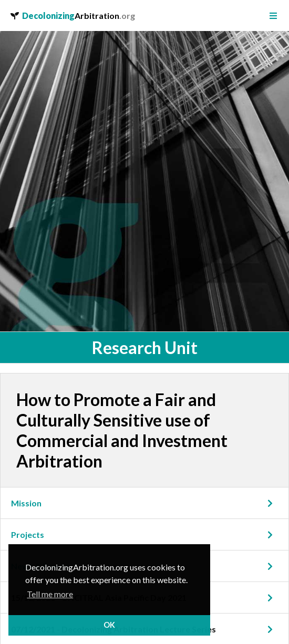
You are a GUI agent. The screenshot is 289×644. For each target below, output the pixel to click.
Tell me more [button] (50, 594)
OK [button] (109, 625)
